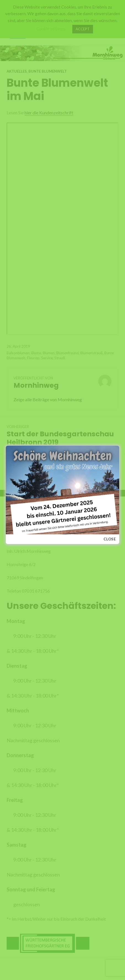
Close (110, 539)
